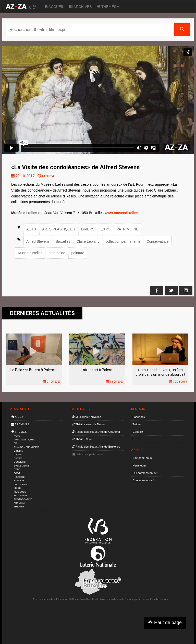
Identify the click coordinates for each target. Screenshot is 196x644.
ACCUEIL (54, 7)
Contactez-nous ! (143, 480)
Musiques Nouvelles (87, 417)
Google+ (138, 432)
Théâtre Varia (82, 439)
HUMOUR (19, 481)
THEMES (108, 7)
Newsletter (139, 465)
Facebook (139, 417)
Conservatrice (157, 241)
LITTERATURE (22, 484)
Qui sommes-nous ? (145, 473)
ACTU (31, 229)
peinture (78, 253)
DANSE (18, 454)
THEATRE (19, 507)
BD (15, 443)
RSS (135, 439)
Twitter (137, 424)
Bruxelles (63, 241)
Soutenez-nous (142, 458)
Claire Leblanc (88, 241)
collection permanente (123, 241)
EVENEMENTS (22, 466)
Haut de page (165, 622)
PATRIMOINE (127, 229)
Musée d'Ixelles (30, 253)
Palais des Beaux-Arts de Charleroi (96, 432)
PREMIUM (19, 503)
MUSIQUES (20, 492)
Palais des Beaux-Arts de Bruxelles (96, 447)
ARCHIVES (81, 7)
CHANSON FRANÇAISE (26, 447)
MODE (17, 488)
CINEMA (18, 451)
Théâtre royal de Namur (89, 424)
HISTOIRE (19, 477)
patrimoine (57, 253)
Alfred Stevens (38, 241)
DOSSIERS (20, 462)
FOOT (17, 473)
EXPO (106, 229)
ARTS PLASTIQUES (59, 229)
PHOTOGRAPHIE (23, 499)
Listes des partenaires (88, 454)
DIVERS (88, 229)
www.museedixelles (121, 213)
